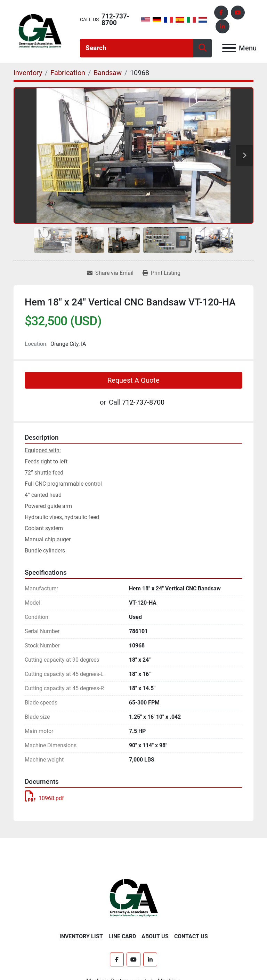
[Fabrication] (68, 73)
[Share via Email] (110, 273)
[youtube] (238, 13)
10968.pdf (44, 798)
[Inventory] (28, 73)
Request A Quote (133, 380)
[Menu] (229, 48)
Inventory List (81, 936)
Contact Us (191, 936)
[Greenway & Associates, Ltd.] (134, 898)
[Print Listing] (161, 273)
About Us (155, 936)
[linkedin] (222, 26)
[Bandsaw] (108, 73)
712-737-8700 (115, 19)
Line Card (122, 936)
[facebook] (221, 13)
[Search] (137, 48)
